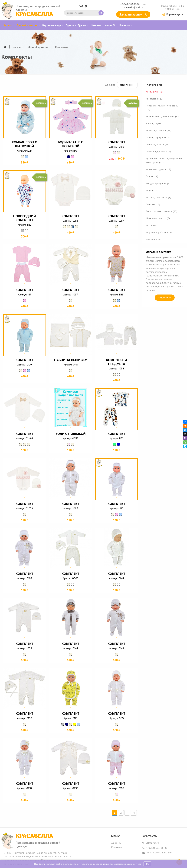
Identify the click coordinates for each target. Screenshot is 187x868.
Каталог (17, 47)
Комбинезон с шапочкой (25, 146)
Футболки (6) (153, 239)
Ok (147, 864)
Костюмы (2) (153, 225)
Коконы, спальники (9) (158, 197)
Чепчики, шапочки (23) (159, 131)
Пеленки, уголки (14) (158, 144)
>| (134, 798)
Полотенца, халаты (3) (158, 152)
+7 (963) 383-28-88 (130, 4)
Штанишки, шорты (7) (158, 218)
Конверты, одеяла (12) (158, 169)
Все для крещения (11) (159, 183)
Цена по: (110, 85)
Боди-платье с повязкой (71, 146)
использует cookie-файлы (57, 864)
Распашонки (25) (155, 99)
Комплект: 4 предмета (117, 360)
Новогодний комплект (25, 219)
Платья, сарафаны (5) (158, 138)
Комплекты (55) (154, 92)
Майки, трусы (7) (155, 124)
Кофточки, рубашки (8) (159, 232)
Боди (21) (151, 190)
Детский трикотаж (38, 47)
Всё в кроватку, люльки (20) (162, 211)
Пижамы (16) (153, 204)
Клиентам (117, 832)
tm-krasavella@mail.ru (135, 6)
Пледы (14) (152, 176)
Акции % (116, 828)
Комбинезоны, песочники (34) (163, 117)
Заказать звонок (133, 14)
